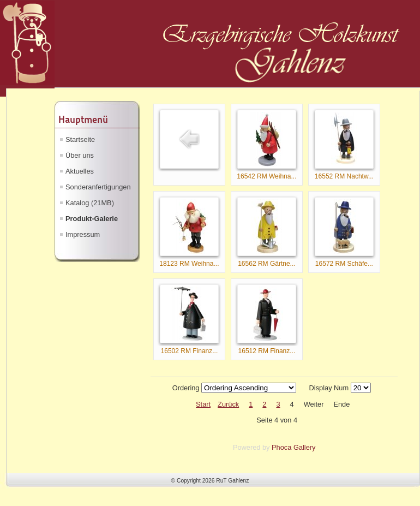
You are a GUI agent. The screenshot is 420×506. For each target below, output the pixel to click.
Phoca (281, 447)
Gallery (305, 447)
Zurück (228, 404)
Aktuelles (80, 171)
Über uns (80, 155)
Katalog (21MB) (90, 203)
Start (203, 404)
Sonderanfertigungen (98, 187)
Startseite (80, 139)
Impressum (83, 234)
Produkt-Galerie (92, 219)
